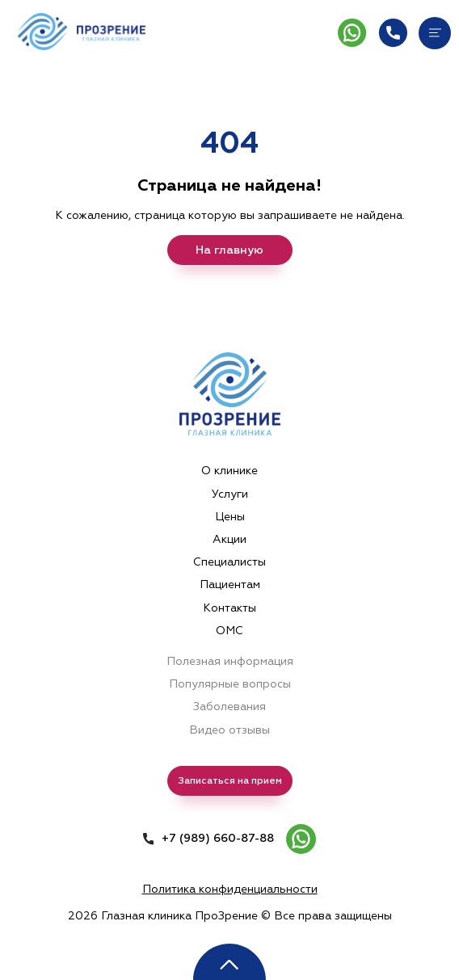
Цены (230, 517)
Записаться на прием (230, 781)
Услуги (230, 494)
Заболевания (229, 707)
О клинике (229, 471)
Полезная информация (230, 661)
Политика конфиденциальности (230, 889)
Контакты (229, 608)
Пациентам (230, 585)
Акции (229, 539)
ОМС (229, 631)
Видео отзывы (229, 730)
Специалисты (229, 562)
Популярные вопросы (230, 684)
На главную (229, 250)
